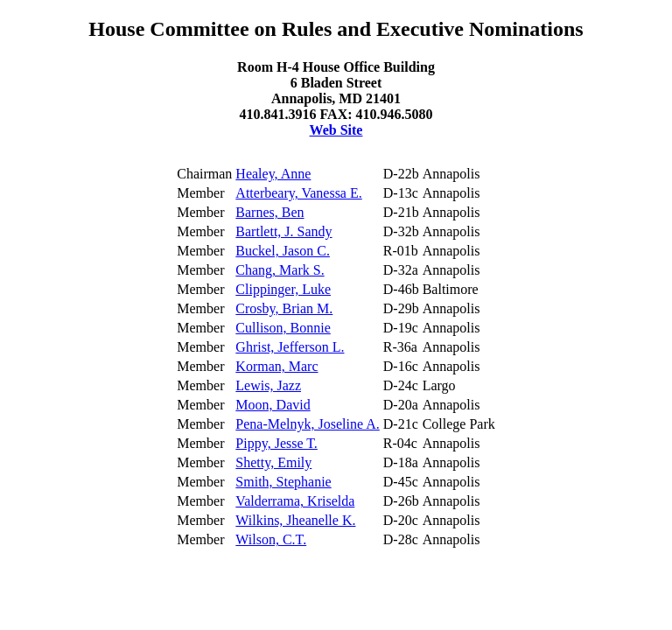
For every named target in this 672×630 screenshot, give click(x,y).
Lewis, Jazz (268, 385)
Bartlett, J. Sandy (283, 231)
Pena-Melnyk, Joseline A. (307, 424)
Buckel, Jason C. (283, 251)
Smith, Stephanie (283, 482)
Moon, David (273, 405)
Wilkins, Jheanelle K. (295, 520)
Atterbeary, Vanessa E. (298, 193)
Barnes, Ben (269, 212)
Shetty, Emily (273, 462)
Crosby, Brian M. (284, 308)
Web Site (336, 130)
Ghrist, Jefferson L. (290, 347)
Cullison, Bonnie (283, 328)
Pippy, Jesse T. (276, 443)
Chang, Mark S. (280, 270)
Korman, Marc (276, 366)
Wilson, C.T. (271, 539)
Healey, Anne (273, 174)
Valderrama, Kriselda (295, 501)
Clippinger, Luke (283, 289)
